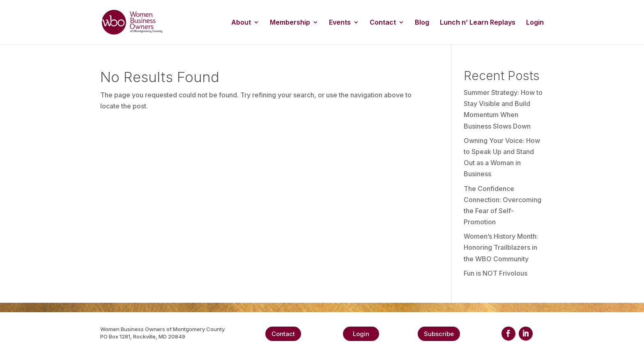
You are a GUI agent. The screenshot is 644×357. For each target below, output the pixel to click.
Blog (422, 23)
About (241, 23)
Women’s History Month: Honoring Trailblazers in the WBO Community (501, 247)
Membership (290, 23)
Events (340, 23)
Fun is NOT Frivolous (496, 273)
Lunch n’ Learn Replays (478, 23)
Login (535, 23)
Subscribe (439, 334)
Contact (383, 23)
